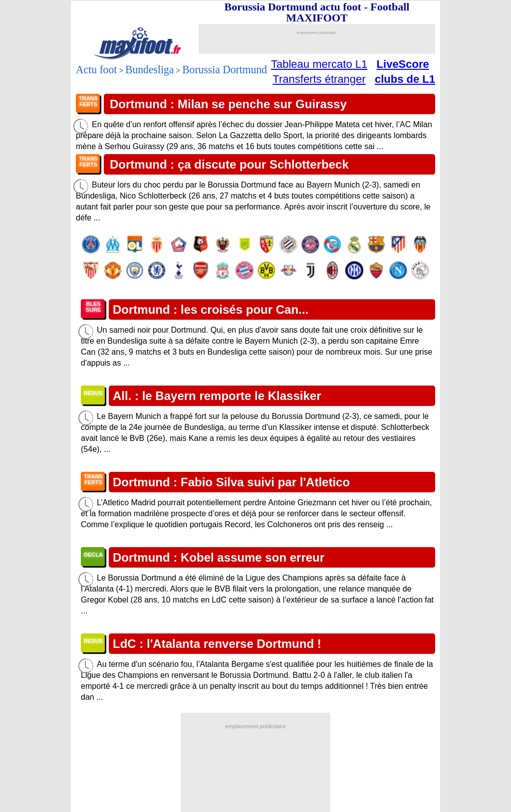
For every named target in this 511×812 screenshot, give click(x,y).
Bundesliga (149, 69)
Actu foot (96, 69)
